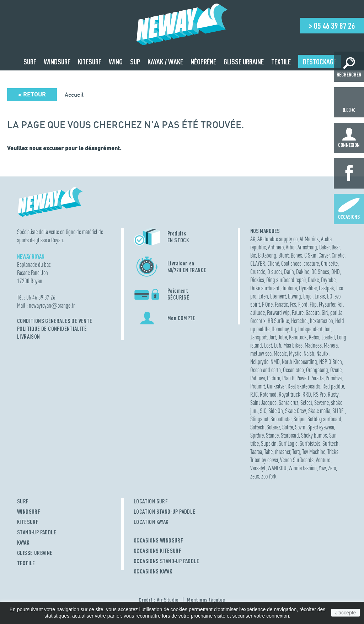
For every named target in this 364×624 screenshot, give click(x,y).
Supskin (269, 443)
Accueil (74, 95)
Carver (324, 255)
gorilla (336, 313)
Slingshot (259, 419)
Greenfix (258, 321)
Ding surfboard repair (286, 280)
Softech (257, 427)
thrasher (282, 452)
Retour (32, 94)
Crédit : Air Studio (159, 600)
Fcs (293, 304)
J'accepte (346, 613)
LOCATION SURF (151, 501)
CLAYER (258, 263)
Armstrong (307, 247)
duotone (289, 288)
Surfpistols (310, 443)
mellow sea (261, 353)
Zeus (255, 476)
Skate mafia (319, 411)
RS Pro (319, 394)
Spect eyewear (321, 427)
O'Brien (335, 362)
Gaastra (313, 313)
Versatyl (258, 468)
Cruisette (329, 263)
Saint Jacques (263, 403)
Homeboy (280, 329)
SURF (23, 501)
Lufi (278, 345)
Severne (322, 403)
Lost (268, 345)
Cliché (273, 263)
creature (311, 263)
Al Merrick (309, 239)
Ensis (320, 296)
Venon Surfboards (297, 460)
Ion (328, 329)
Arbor (291, 247)
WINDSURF (29, 512)
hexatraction (322, 321)
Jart (272, 337)
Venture (323, 460)
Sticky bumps (314, 435)
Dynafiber (308, 288)
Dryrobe (328, 280)
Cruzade (258, 272)
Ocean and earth (266, 370)
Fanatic (281, 304)
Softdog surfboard (324, 419)
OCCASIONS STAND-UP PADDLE (166, 561)
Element (278, 296)
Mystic (295, 353)
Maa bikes (293, 345)
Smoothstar (281, 419)
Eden (263, 296)
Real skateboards (304, 386)
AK (253, 239)
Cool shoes (291, 263)
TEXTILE (26, 563)
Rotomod (268, 394)
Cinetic (338, 255)
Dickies (257, 280)
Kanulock (298, 337)
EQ (330, 296)
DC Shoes (320, 272)
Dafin (289, 272)
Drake (313, 280)
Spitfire (257, 435)
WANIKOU (277, 468)
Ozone (336, 370)
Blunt (283, 255)
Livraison (29, 337)
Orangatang (317, 370)
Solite (288, 427)
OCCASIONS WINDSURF (158, 540)
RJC (254, 394)
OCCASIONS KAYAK (153, 571)
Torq (296, 452)
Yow (322, 468)
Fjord (303, 304)
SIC (263, 411)
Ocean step (293, 370)
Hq (293, 329)
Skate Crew (296, 411)
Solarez (273, 427)
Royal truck (290, 394)
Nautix (322, 353)
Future (298, 313)
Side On (276, 411)
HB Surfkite (278, 321)
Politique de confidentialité (52, 329)
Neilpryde (259, 362)
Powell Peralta (310, 378)
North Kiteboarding (299, 362)
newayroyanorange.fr (52, 305)
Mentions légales (206, 600)
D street (275, 272)
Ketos (314, 337)
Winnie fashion (303, 468)
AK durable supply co (277, 239)
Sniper (299, 419)
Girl (325, 313)
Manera (331, 345)
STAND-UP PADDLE (37, 532)
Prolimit (258, 386)
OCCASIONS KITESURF (157, 551)
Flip (313, 304)
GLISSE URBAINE (35, 553)
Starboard (290, 435)
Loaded (328, 337)
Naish (309, 353)
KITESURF (28, 522)
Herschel (299, 321)
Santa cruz (288, 403)
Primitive (334, 378)
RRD (307, 394)
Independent (310, 329)
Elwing (295, 296)
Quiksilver (276, 386)
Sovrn (300, 427)
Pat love (258, 378)
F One (267, 304)
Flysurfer (327, 304)
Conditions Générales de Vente (55, 321)
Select (306, 403)
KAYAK (23, 543)
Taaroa (256, 452)
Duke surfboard (265, 288)
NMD (275, 362)
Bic (253, 255)
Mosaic (280, 353)
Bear (336, 247)
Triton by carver (264, 460)
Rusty (333, 394)
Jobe (282, 337)
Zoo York (269, 476)
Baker (324, 247)
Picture (274, 378)
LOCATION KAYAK (151, 522)
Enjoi (308, 296)
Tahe (268, 452)
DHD (336, 272)
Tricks (333, 452)
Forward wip (278, 313)
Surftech (330, 443)
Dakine (303, 272)
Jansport (258, 337)
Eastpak (326, 288)
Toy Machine (314, 452)
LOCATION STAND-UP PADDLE (165, 512)
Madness (313, 345)
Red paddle (333, 386)
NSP (323, 362)
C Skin (310, 255)
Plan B (288, 378)
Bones (296, 255)
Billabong (267, 255)
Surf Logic (288, 443)
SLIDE (339, 411)
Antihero (276, 247)
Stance (272, 435)
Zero (332, 468)
